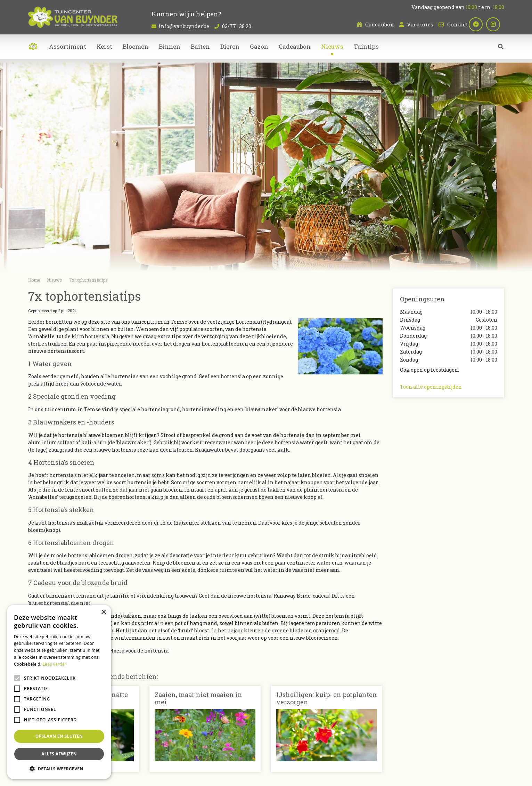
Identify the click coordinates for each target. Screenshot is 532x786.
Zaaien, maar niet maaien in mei (198, 698)
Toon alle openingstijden (431, 387)
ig (497, 24)
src (501, 50)
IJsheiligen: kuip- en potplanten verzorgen (327, 698)
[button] (59, 769)
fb (480, 24)
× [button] (103, 612)
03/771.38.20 (237, 26)
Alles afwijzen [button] (59, 754)
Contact (457, 24)
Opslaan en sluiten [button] (59, 736)
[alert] (59, 692)
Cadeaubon (380, 24)
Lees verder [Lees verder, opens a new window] (55, 664)
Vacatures (420, 24)
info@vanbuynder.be (184, 26)
